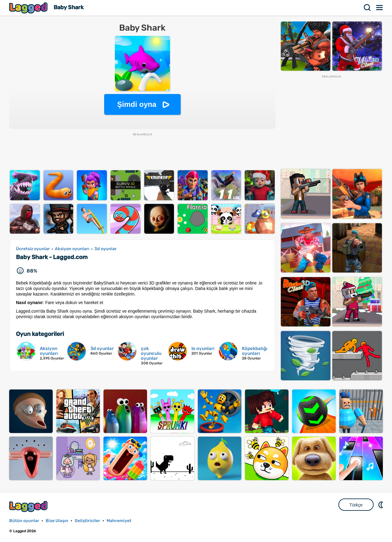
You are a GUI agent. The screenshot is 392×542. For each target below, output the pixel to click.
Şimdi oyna (137, 104)
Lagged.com (29, 506)
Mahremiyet (119, 521)
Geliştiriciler (87, 521)
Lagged (29, 8)
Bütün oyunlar (24, 521)
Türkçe (356, 505)
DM (381, 505)
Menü (380, 8)
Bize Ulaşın (57, 521)
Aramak (367, 8)
